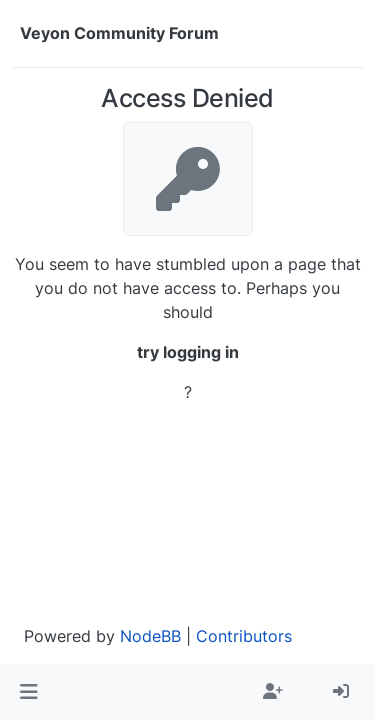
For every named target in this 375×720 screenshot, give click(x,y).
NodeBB (150, 636)
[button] (28, 692)
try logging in (188, 352)
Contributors (244, 636)
